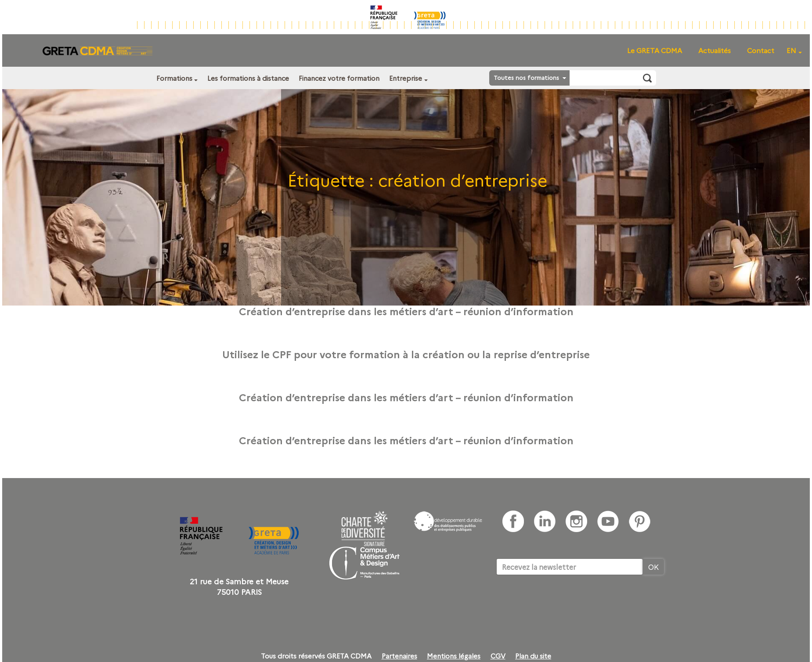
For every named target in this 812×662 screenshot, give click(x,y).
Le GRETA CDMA (655, 50)
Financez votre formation (339, 78)
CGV (498, 656)
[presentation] (563, 602)
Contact (761, 50)
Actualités (715, 50)
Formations (174, 78)
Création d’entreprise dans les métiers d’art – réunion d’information (406, 311)
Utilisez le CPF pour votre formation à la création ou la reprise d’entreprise (406, 354)
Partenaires (399, 656)
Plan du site (533, 656)
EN (791, 50)
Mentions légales (454, 656)
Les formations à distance (248, 78)
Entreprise (406, 78)
